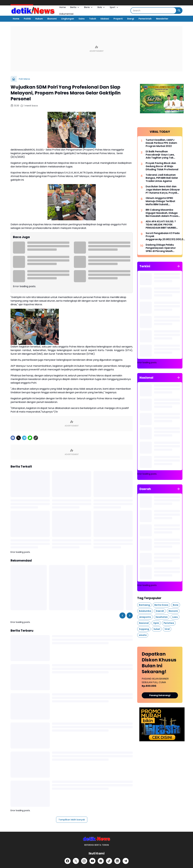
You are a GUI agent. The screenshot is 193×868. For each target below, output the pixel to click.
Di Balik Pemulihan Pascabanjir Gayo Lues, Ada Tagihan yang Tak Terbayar (160, 155)
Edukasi (105, 19)
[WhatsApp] (30, 438)
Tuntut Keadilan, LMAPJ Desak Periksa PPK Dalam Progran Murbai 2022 (161, 143)
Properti (118, 19)
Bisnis (89, 7)
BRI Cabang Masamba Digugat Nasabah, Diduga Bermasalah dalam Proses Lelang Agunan (162, 213)
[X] (19, 438)
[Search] (153, 11)
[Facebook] (13, 438)
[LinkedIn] (117, 861)
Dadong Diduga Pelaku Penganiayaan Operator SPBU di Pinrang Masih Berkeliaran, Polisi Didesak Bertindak (162, 248)
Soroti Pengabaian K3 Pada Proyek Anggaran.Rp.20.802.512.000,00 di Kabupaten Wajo (165, 236)
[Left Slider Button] (122, 615)
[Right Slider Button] (130, 615)
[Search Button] (179, 11)
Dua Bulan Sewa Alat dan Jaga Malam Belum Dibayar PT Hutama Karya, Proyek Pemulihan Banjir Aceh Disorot (163, 190)
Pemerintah (145, 19)
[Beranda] (14, 79)
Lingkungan (68, 19)
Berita (75, 7)
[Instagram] (84, 861)
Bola (101, 7)
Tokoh (93, 19)
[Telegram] (24, 438)
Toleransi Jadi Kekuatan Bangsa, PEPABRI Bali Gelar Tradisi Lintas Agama (162, 178)
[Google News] (101, 861)
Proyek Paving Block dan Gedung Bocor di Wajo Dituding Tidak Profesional (162, 166)
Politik (27, 19)
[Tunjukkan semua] (178, 266)
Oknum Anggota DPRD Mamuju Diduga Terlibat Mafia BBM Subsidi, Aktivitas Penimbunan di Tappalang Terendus (161, 201)
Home (63, 7)
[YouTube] (92, 861)
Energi (131, 19)
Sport (114, 7)
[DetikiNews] (97, 839)
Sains (82, 19)
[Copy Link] (36, 438)
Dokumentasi (66, 14)
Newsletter (162, 19)
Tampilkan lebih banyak (72, 820)
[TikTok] (109, 861)
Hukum (39, 19)
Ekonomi (52, 19)
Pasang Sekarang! (160, 695)
